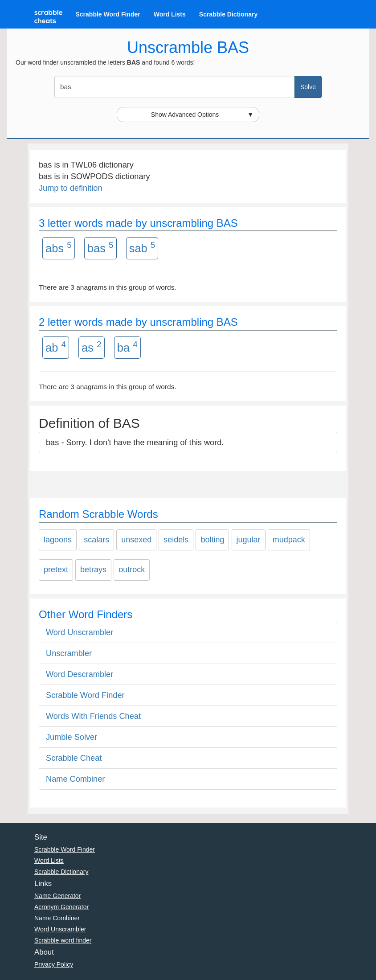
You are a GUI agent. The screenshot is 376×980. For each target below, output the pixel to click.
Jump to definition (71, 188)
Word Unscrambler (80, 632)
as (92, 347)
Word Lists (170, 14)
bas (100, 247)
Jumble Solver (72, 737)
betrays (93, 570)
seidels (176, 540)
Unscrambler (69, 653)
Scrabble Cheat (74, 758)
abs (59, 247)
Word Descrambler (80, 674)
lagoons (58, 540)
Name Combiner (75, 779)
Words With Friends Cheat (93, 716)
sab (142, 247)
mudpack (289, 540)
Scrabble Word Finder (108, 14)
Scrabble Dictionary (229, 14)
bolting (212, 540)
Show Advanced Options (202, 115)
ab (56, 347)
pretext (56, 570)
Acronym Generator (61, 907)
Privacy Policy (54, 964)
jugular (249, 540)
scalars (96, 540)
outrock (132, 570)
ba (127, 347)
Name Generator (57, 896)
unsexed (136, 540)
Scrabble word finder (63, 940)
